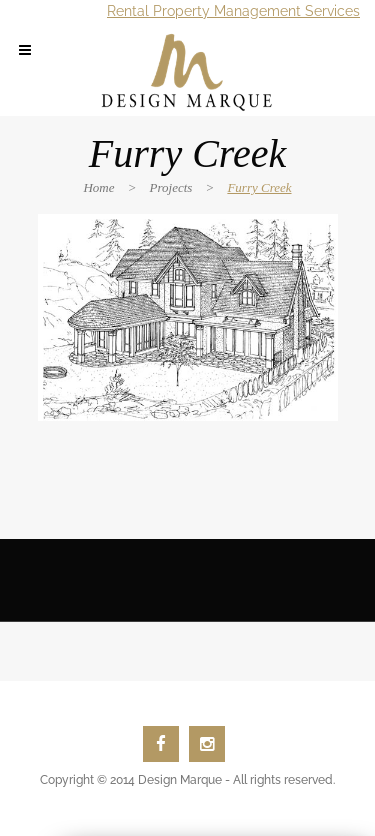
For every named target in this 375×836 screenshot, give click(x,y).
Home (98, 187)
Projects (171, 187)
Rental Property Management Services (233, 11)
